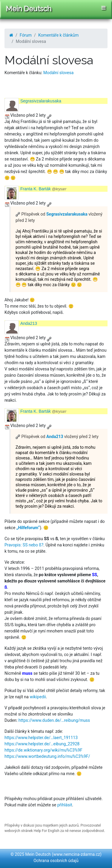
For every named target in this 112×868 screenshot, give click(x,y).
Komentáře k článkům (58, 35)
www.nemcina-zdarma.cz (77, 854)
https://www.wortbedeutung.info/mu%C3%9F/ (47, 756)
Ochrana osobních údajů (56, 861)
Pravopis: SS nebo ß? (24, 545)
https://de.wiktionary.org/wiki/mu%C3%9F (43, 750)
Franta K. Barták (43, 189)
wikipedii (38, 697)
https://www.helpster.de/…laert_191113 (41, 738)
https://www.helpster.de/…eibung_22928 (42, 744)
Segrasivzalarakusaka (41, 101)
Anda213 (29, 323)
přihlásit (65, 805)
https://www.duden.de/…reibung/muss (54, 720)
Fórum (26, 35)
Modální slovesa (58, 73)
